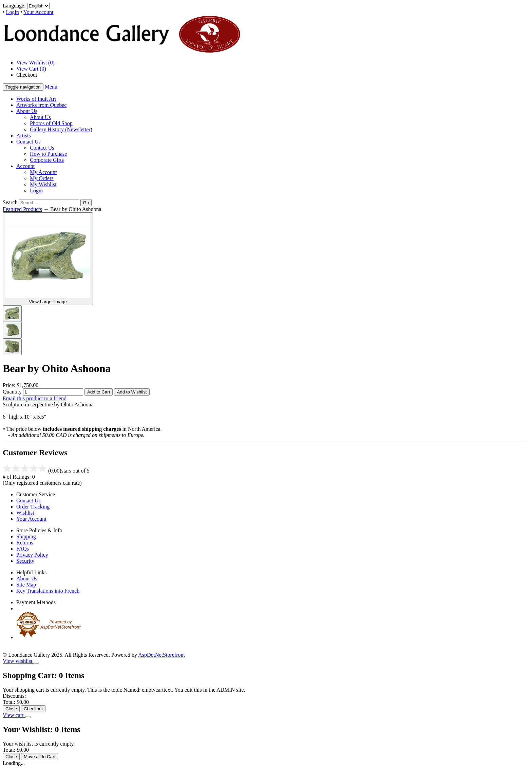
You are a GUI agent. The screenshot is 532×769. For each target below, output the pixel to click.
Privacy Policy (32, 555)
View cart (14, 715)
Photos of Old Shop (51, 123)
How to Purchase (48, 154)
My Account (43, 172)
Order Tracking (33, 507)
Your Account (39, 12)
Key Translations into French (48, 591)
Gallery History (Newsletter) (61, 129)
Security (25, 561)
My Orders (42, 178)
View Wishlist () (35, 63)
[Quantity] (53, 392)
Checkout (27, 75)
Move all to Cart (40, 757)
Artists (24, 136)
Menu (51, 87)
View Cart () (31, 69)
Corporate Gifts (47, 160)
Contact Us (28, 142)
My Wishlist (43, 184)
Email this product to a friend (35, 398)
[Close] (36, 663)
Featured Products (22, 209)
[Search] (49, 203)
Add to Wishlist (132, 392)
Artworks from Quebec (41, 105)
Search (10, 202)
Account (25, 166)
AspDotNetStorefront (161, 655)
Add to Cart (99, 392)
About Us (27, 111)
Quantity (12, 392)
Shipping (26, 536)
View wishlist (18, 661)
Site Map (26, 585)
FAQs (23, 549)
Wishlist (25, 513)
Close (11, 709)
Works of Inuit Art (36, 99)
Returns (25, 543)
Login (13, 12)
